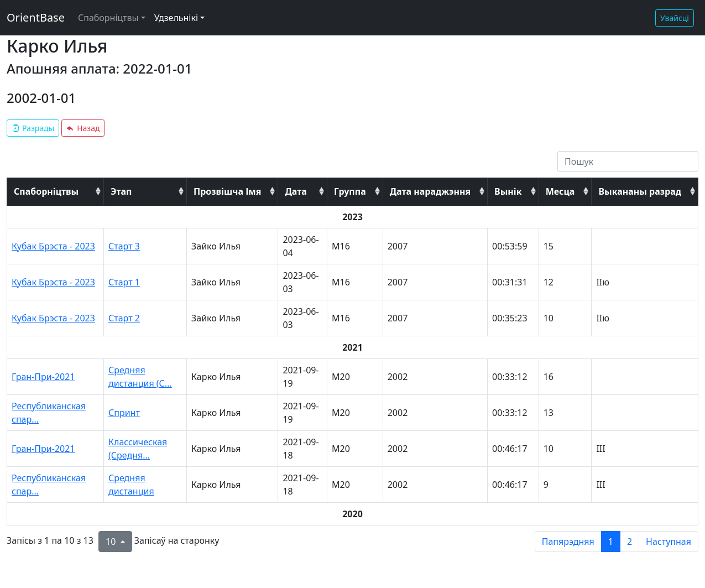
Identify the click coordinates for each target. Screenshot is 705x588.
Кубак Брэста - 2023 (53, 246)
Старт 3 (124, 246)
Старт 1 (124, 282)
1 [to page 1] (611, 542)
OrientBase (36, 17)
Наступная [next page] (669, 542)
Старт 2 (124, 318)
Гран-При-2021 (43, 377)
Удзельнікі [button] (176, 18)
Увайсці (675, 18)
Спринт (124, 413)
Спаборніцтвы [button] (108, 18)
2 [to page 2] (630, 542)
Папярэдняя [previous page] (568, 542)
